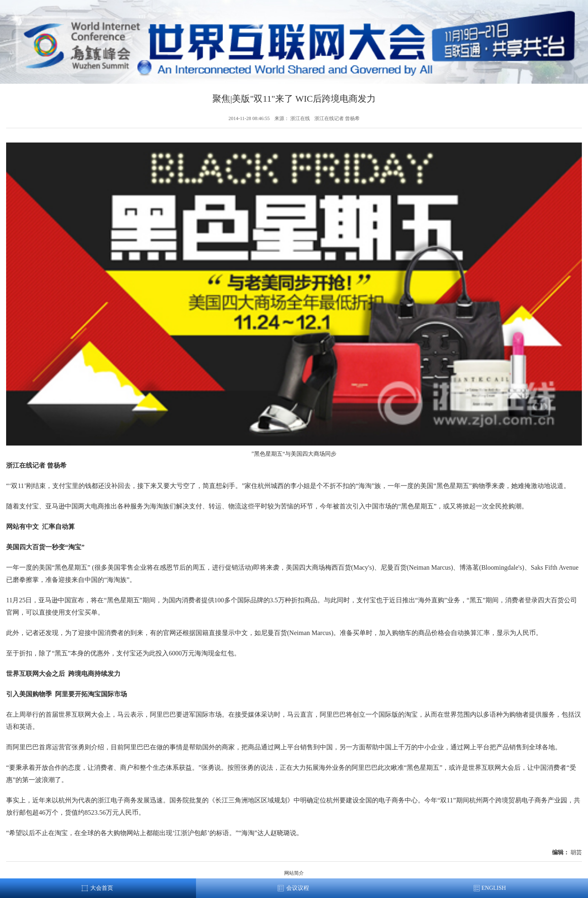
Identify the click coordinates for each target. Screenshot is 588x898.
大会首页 (102, 888)
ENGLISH (494, 888)
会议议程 (298, 888)
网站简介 (294, 873)
